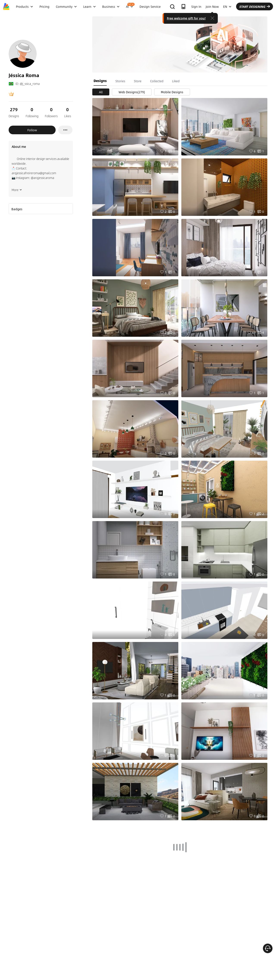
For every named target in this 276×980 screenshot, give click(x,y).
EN (227, 6)
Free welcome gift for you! (186, 18)
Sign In (196, 6)
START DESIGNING (255, 6)
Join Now (212, 6)
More (17, 190)
